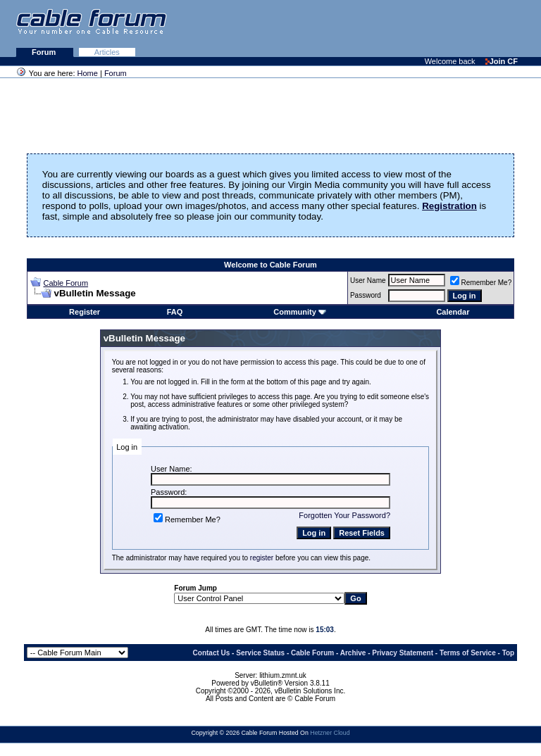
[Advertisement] (369, 28)
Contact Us (212, 653)
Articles (107, 52)
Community (300, 312)
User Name (368, 281)
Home (88, 73)
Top (509, 653)
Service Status (260, 653)
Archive (353, 653)
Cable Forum (66, 283)
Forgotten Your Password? (344, 515)
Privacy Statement (403, 653)
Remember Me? (481, 283)
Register (85, 312)
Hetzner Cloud (330, 733)
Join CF (502, 61)
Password (366, 295)
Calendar (453, 312)
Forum (45, 52)
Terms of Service (468, 653)
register (262, 558)
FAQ (175, 312)
